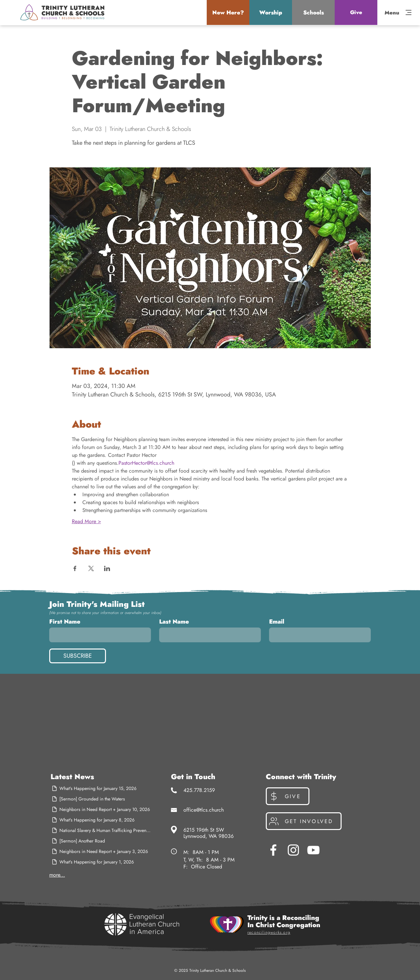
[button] (228, 12)
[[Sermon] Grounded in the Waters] (101, 799)
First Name (65, 622)
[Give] (356, 12)
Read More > (86, 522)
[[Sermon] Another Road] (101, 841)
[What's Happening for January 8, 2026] (101, 820)
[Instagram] (293, 850)
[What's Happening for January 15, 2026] (101, 788)
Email (277, 622)
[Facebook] (273, 850)
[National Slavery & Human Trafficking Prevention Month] (101, 830)
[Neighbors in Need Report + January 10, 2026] (101, 809)
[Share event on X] (91, 568)
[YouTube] (313, 850)
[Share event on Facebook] (75, 568)
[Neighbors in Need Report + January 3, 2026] (101, 851)
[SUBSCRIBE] (78, 656)
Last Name (174, 622)
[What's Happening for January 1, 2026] (101, 862)
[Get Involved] (304, 821)
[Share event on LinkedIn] (107, 568)
